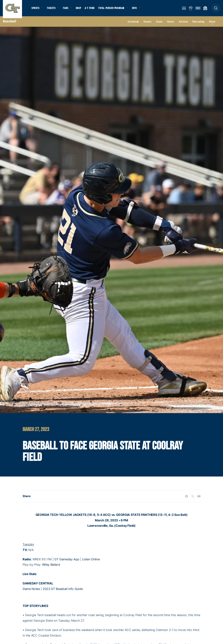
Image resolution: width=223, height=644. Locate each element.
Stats (159, 25)
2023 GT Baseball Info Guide (63, 592)
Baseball (9, 25)
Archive (183, 25)
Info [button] (140, 10)
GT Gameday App (67, 563)
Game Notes (31, 592)
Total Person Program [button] (116, 10)
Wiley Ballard (51, 568)
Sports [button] (36, 10)
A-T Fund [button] (94, 10)
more (212, 25)
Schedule (133, 25)
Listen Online (91, 563)
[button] (216, 10)
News (171, 25)
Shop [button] (82, 10)
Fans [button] (68, 10)
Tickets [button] (53, 10)
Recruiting (198, 25)
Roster (147, 25)
